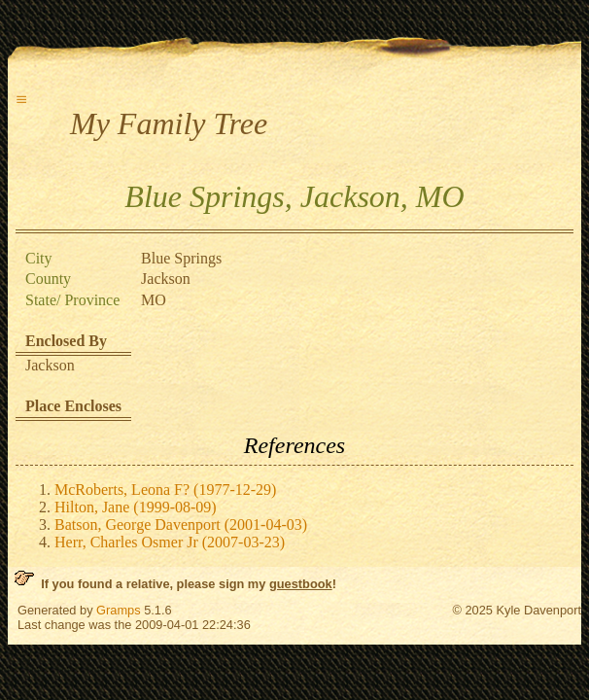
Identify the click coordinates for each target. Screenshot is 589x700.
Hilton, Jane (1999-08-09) (136, 507)
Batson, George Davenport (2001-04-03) (181, 525)
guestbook (301, 584)
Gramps (119, 610)
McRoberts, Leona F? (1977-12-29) (165, 490)
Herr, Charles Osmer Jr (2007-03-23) (170, 542)
